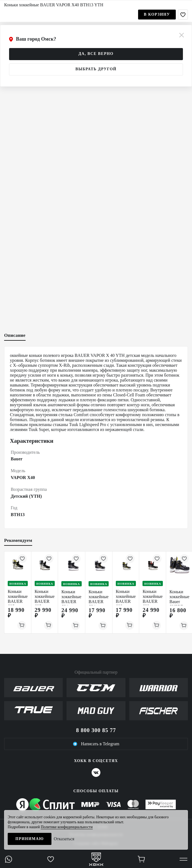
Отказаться (64, 839)
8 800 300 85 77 (96, 730)
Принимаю (30, 839)
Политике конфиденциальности (67, 827)
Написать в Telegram (96, 744)
